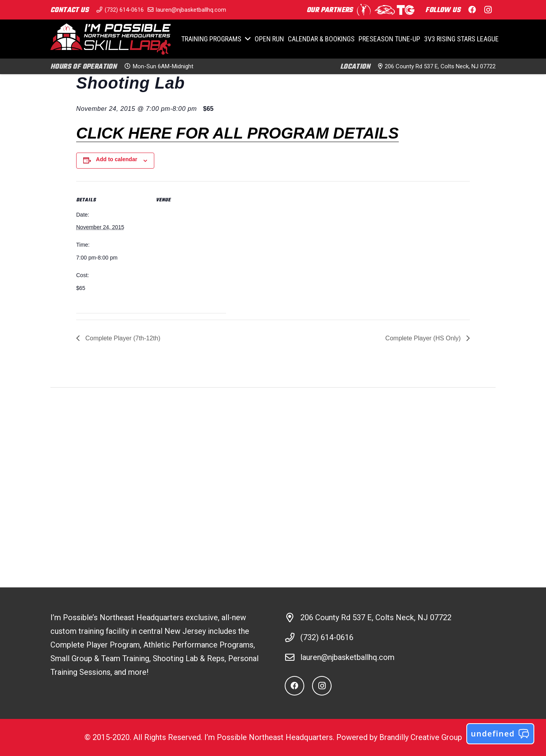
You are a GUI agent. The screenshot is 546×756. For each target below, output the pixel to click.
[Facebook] (294, 686)
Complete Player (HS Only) (424, 338)
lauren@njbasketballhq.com (347, 657)
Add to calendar (117, 159)
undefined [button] (500, 734)
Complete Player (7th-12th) (122, 338)
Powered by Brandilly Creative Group (399, 737)
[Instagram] (322, 686)
